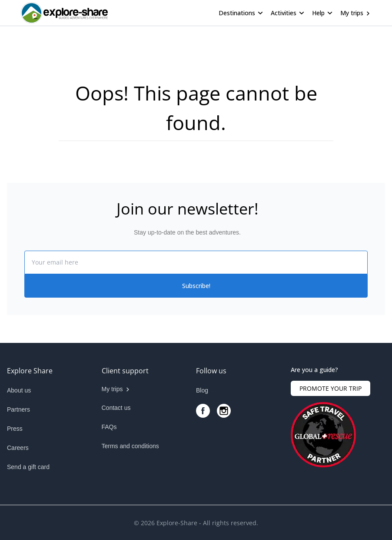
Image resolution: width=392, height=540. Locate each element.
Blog (202, 390)
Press (15, 429)
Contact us (116, 408)
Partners (18, 409)
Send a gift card (28, 467)
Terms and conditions (130, 446)
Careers (18, 448)
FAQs (109, 427)
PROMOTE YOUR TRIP (331, 388)
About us (19, 390)
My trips (352, 13)
